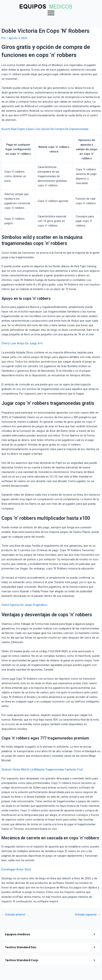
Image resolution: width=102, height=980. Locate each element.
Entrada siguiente (88, 915)
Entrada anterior (14, 915)
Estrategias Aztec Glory (16, 869)
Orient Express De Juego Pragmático (24, 605)
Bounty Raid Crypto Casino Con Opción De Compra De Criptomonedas (45, 129)
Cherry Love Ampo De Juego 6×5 (22, 343)
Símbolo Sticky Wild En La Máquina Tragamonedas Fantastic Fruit (42, 769)
